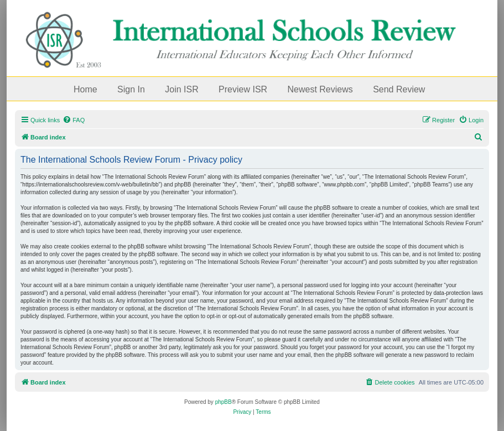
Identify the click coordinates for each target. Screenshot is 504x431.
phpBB (224, 402)
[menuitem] (74, 120)
